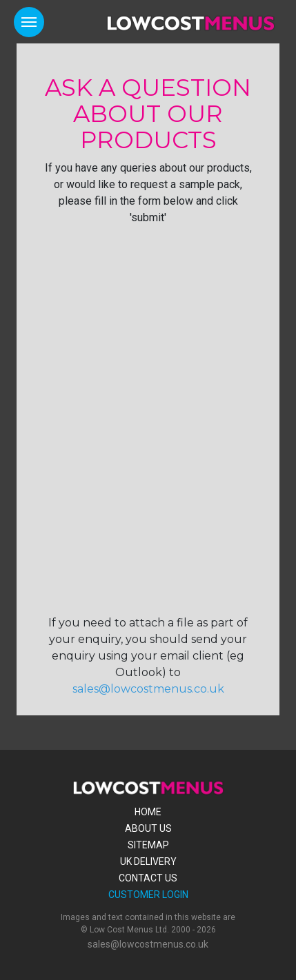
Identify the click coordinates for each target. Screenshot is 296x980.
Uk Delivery (148, 861)
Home (148, 812)
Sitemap (148, 845)
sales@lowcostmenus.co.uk (148, 689)
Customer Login (148, 895)
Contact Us (148, 878)
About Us (148, 828)
